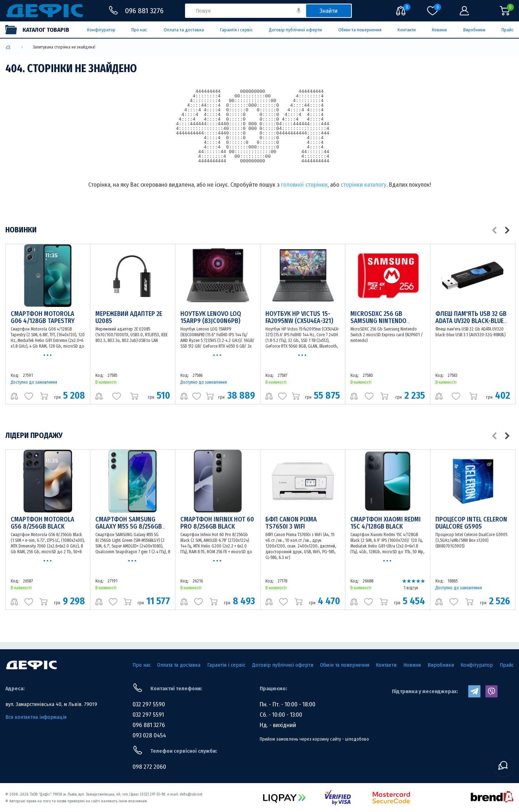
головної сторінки (304, 185)
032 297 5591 (148, 715)
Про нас (139, 30)
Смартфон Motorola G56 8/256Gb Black (43, 523)
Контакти (407, 30)
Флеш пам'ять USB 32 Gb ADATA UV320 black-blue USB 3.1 (471, 321)
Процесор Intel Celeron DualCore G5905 (471, 523)
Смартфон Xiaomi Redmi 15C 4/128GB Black (386, 523)
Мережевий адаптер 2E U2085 (129, 317)
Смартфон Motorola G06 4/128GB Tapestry (43, 317)
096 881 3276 (149, 725)
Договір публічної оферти (295, 30)
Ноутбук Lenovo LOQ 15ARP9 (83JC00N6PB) (211, 317)
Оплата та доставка (184, 30)
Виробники (474, 30)
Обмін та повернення (360, 30)
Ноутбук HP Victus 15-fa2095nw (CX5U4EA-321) (299, 317)
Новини (439, 30)
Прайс (508, 30)
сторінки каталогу (364, 185)
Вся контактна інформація (36, 717)
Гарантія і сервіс (236, 30)
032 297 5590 (149, 704)
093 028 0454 (149, 735)
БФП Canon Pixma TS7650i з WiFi (291, 523)
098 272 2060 (149, 767)
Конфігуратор (101, 30)
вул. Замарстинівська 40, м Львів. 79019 (51, 704)
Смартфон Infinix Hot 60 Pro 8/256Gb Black (217, 523)
